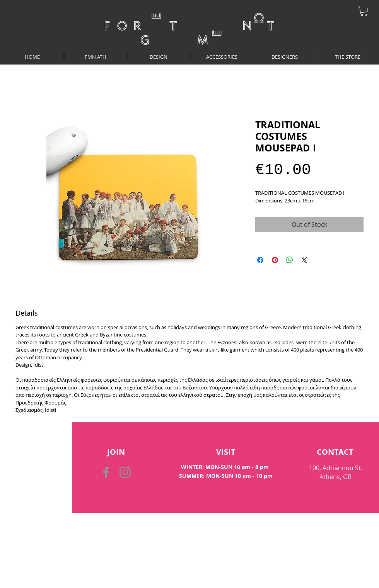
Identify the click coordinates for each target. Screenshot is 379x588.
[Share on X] (304, 260)
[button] (364, 11)
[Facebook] (106, 472)
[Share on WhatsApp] (290, 260)
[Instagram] (125, 472)
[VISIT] (226, 452)
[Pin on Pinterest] (275, 260)
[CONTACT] (335, 452)
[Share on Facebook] (260, 260)
